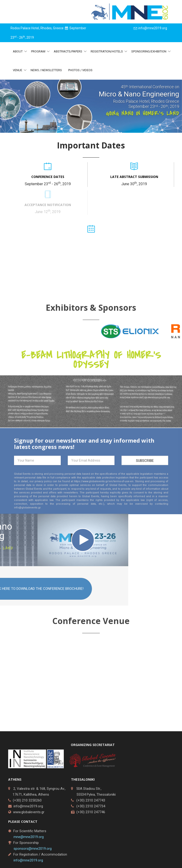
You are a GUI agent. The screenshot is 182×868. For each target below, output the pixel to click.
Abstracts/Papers (68, 51)
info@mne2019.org (28, 806)
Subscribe (145, 465)
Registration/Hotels (107, 51)
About (18, 51)
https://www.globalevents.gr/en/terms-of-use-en (104, 486)
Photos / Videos (80, 70)
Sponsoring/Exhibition (149, 51)
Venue (18, 70)
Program (39, 51)
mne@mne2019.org (29, 837)
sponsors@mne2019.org (33, 849)
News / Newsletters (46, 70)
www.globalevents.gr (29, 812)
